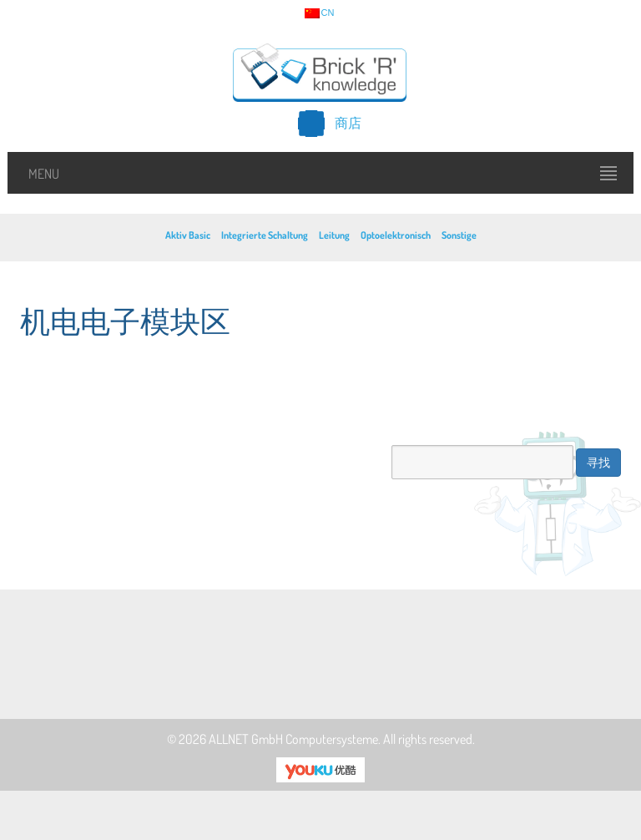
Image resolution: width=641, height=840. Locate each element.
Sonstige (459, 235)
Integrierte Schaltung (265, 235)
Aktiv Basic (188, 235)
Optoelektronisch (396, 235)
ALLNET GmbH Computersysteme (293, 739)
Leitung (334, 235)
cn (320, 13)
